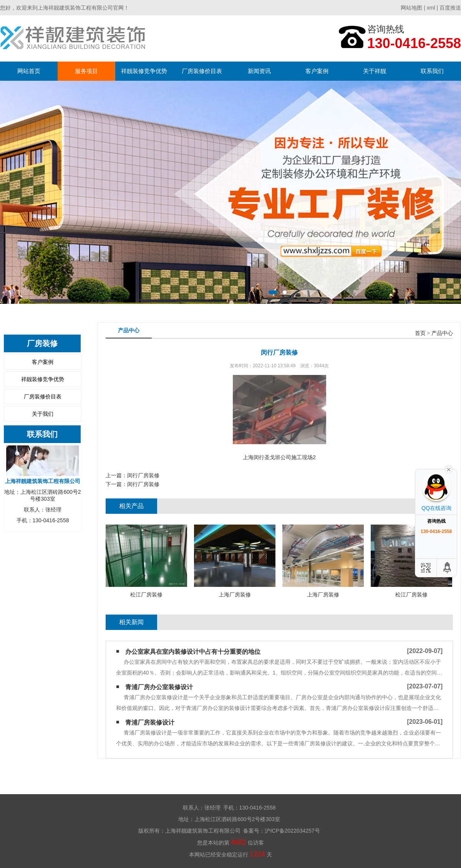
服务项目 (86, 71)
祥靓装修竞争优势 (144, 71)
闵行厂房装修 (143, 475)
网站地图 (411, 8)
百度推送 (450, 8)
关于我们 (43, 414)
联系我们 (432, 71)
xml (431, 8)
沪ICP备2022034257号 (292, 831)
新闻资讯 (259, 71)
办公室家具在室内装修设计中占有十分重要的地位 (193, 652)
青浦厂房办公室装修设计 (159, 687)
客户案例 (317, 71)
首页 (420, 333)
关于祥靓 (375, 71)
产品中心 (442, 333)
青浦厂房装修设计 (150, 722)
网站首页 (29, 71)
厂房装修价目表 (202, 71)
